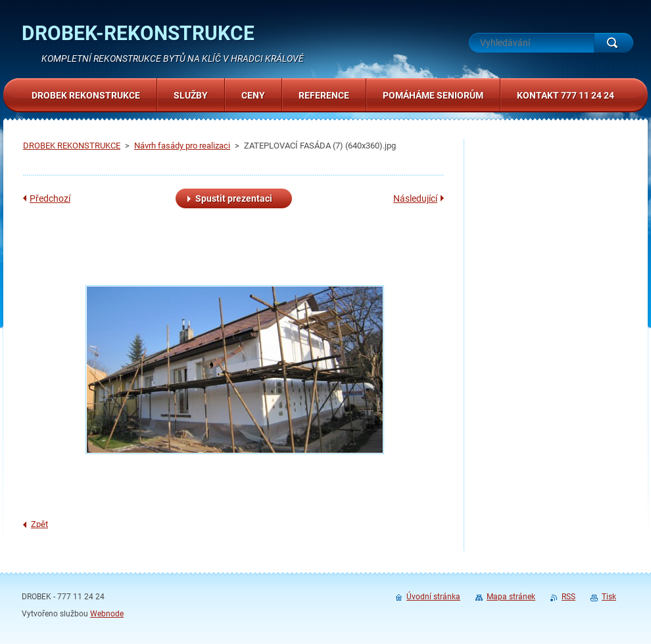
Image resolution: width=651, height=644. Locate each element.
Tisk (609, 597)
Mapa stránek (511, 597)
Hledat (614, 43)
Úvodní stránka (433, 597)
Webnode (107, 614)
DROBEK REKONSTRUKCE (72, 146)
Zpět (39, 524)
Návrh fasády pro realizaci (182, 146)
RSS (568, 597)
